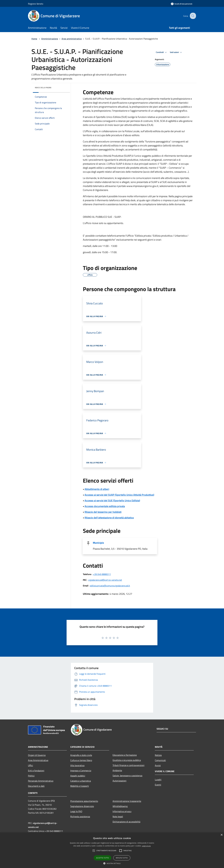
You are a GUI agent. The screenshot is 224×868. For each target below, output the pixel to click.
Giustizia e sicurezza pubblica (127, 760)
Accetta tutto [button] (102, 858)
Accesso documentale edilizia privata (105, 506)
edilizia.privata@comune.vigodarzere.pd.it (110, 586)
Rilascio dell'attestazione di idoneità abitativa (109, 518)
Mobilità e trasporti (80, 786)
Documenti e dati (36, 786)
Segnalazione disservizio (82, 806)
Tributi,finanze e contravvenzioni (128, 765)
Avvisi (158, 765)
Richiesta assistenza (80, 816)
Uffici (30, 765)
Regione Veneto (36, 4)
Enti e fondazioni (36, 771)
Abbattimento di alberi (97, 489)
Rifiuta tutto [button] (122, 858)
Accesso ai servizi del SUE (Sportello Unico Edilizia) (112, 500)
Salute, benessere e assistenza (127, 776)
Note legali (118, 816)
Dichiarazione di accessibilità (126, 822)
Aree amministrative (72, 39)
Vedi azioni (176, 52)
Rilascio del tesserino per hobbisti (103, 512)
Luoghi (158, 780)
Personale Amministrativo (41, 781)
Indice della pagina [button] (43, 88)
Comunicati (160, 760)
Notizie (158, 755)
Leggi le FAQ (76, 811)
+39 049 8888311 (102, 574)
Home (34, 39)
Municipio (98, 543)
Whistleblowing (120, 806)
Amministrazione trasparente (127, 801)
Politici (31, 776)
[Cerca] (193, 16)
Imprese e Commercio (81, 771)
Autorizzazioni (119, 781)
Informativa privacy (122, 811)
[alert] (112, 850)
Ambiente (117, 770)
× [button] (221, 835)
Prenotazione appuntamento (84, 801)
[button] (94, 851)
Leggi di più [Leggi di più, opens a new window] (146, 846)
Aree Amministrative (38, 760)
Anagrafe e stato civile (81, 755)
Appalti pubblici (78, 776)
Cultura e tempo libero (81, 760)
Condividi (162, 52)
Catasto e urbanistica (81, 781)
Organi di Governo (37, 755)
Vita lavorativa (77, 765)
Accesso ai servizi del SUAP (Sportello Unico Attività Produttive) (119, 495)
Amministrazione (50, 39)
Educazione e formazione (125, 755)
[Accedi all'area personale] (182, 4)
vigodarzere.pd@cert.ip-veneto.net (105, 580)
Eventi (158, 785)
